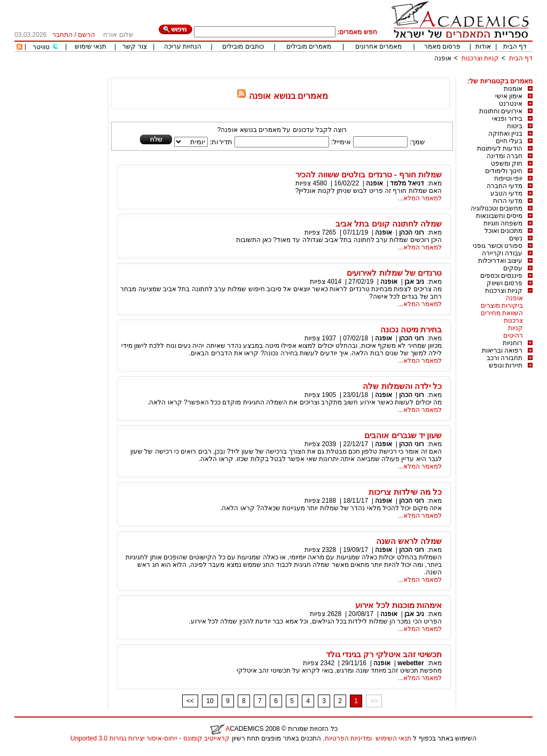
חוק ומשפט (507, 163)
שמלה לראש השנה (409, 541)
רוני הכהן (411, 232)
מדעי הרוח (508, 201)
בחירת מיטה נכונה (411, 329)
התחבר (62, 35)
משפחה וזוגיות (503, 223)
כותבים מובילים (243, 46)
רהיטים (513, 336)
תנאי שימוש (91, 46)
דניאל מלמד (407, 183)
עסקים (513, 268)
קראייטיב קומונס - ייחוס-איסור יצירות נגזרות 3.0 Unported (150, 738)
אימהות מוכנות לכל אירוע (398, 605)
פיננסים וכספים (501, 276)
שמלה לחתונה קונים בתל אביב (389, 224)
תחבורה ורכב (505, 358)
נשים (516, 238)
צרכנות (513, 321)
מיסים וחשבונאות (499, 216)
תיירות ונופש (506, 365)
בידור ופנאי (507, 119)
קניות (515, 328)
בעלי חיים (509, 141)
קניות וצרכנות (480, 58)
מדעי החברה (505, 186)
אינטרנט (511, 104)
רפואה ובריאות (502, 350)
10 (210, 701)
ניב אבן (414, 282)
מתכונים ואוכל (503, 231)
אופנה (443, 58)
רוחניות (513, 343)
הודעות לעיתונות (500, 149)
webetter (411, 663)
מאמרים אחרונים (378, 46)
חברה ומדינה (505, 156)
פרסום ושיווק (505, 283)
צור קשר (134, 46)
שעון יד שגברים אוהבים (403, 435)
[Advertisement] (338, 73)
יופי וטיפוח (508, 178)
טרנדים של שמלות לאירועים (394, 273)
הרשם (87, 35)
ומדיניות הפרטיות (348, 738)
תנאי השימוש (393, 738)
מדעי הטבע (506, 193)
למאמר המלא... (420, 198)
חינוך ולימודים (504, 171)
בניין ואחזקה (505, 134)
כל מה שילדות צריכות (405, 492)
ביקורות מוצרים (502, 306)
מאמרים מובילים (309, 46)
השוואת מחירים (502, 313)
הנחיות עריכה (183, 46)
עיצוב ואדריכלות (500, 261)
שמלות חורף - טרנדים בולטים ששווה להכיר (369, 174)
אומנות (513, 89)
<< (190, 701)
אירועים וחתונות (501, 111)
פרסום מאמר (442, 46)
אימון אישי (509, 96)
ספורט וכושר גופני (498, 246)
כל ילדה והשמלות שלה (402, 386)
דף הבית (515, 46)
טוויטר (41, 47)
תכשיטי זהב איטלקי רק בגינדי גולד (384, 654)
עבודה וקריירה (502, 253)
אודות (483, 46)
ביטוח (515, 126)
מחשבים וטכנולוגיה (497, 208)
